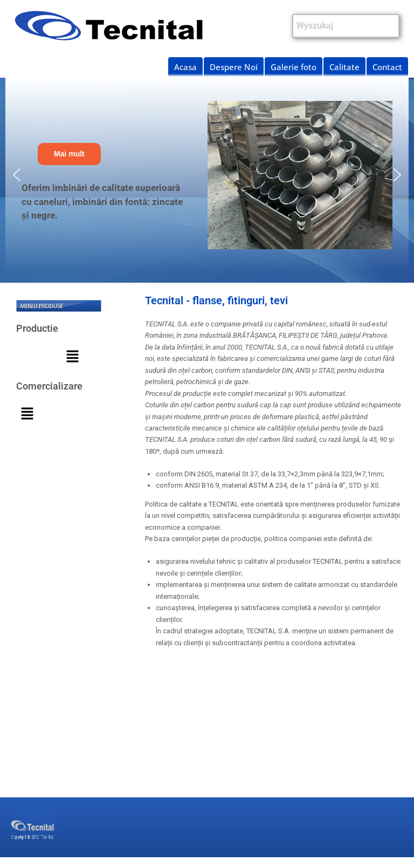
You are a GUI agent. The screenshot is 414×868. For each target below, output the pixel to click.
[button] (17, 175)
